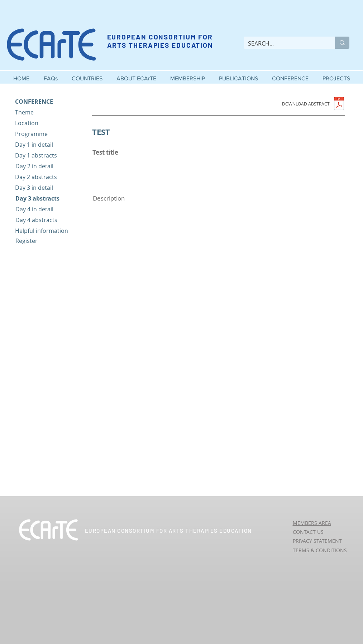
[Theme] (46, 112)
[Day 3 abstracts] (46, 199)
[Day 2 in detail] (46, 166)
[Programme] (46, 134)
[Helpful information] (46, 231)
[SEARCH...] (284, 43)
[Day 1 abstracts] (46, 156)
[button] (137, 75)
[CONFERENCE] (46, 102)
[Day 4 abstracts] (46, 220)
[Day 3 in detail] (46, 188)
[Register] (46, 241)
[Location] (46, 123)
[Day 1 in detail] (46, 145)
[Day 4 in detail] (46, 209)
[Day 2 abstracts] (46, 177)
